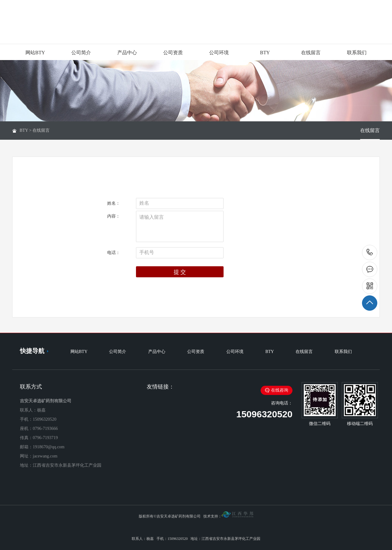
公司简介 (81, 53)
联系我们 (357, 53)
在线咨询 (277, 390)
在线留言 (311, 53)
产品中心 (127, 53)
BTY (265, 53)
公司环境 (219, 53)
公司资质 (173, 53)
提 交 (180, 272)
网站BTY (35, 53)
